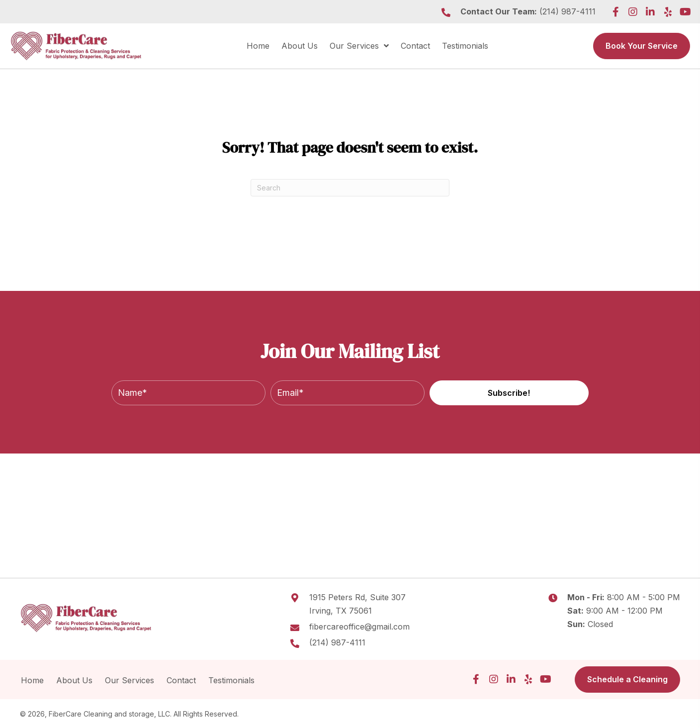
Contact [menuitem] (181, 680)
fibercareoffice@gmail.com (359, 627)
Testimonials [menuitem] (233, 680)
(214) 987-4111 (568, 11)
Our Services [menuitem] (130, 680)
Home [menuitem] (32, 680)
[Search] (350, 188)
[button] (615, 12)
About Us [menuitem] (74, 680)
